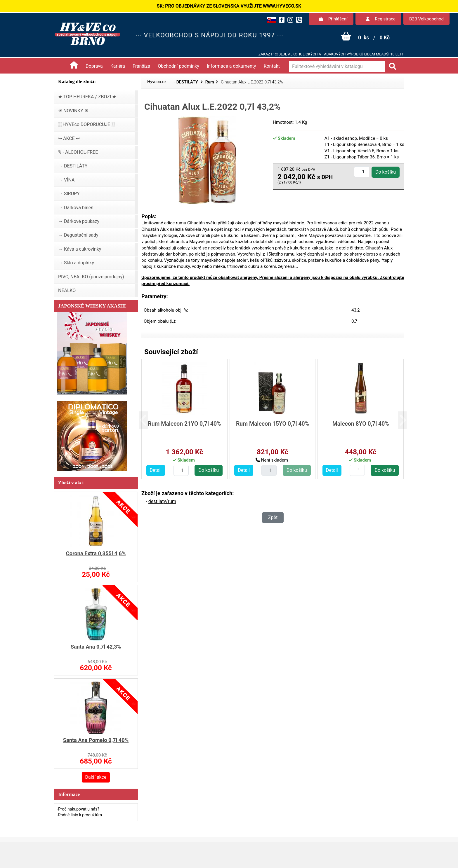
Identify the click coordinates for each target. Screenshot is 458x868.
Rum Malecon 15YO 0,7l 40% (273, 424)
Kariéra (118, 66)
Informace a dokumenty (231, 66)
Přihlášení (333, 19)
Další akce (96, 777)
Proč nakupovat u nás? (79, 809)
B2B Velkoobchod (426, 19)
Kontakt (272, 66)
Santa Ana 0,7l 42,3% (96, 647)
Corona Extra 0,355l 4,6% (96, 553)
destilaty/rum (162, 501)
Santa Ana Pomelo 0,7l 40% (96, 740)
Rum (210, 82)
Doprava (94, 66)
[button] (148, 420)
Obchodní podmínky (178, 66)
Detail (156, 470)
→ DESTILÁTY (185, 82)
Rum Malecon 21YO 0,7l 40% (184, 424)
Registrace (381, 19)
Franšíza (141, 66)
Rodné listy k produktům (80, 815)
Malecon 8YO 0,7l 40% (361, 424)
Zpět (273, 517)
